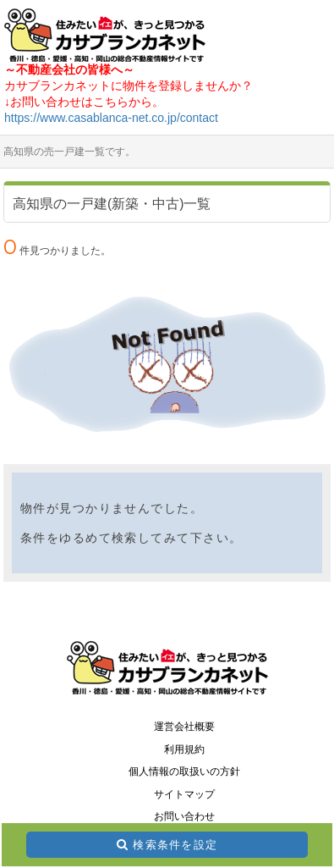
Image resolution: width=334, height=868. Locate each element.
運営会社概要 (184, 727)
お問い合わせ (184, 816)
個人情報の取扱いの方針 (184, 771)
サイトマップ (184, 794)
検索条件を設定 (175, 845)
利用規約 (184, 749)
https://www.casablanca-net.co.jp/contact (111, 118)
